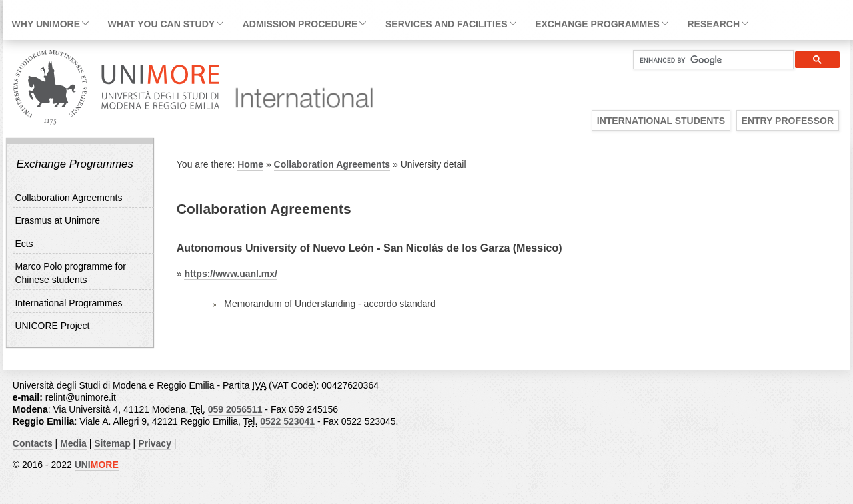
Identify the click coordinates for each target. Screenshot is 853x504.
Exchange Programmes (597, 24)
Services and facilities (446, 24)
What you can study (161, 24)
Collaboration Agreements (68, 198)
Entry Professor (788, 121)
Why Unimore (46, 24)
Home (250, 164)
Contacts (33, 443)
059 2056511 (235, 409)
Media (73, 443)
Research (713, 24)
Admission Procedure (300, 24)
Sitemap (112, 443)
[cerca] (708, 60)
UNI (97, 465)
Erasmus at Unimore (57, 220)
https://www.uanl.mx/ (231, 274)
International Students (661, 121)
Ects (24, 244)
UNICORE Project (52, 326)
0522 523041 (287, 421)
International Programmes (68, 303)
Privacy (155, 443)
